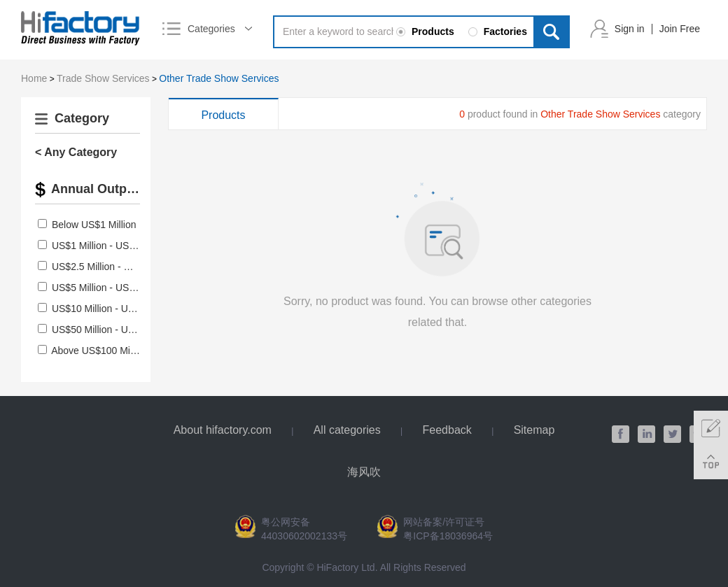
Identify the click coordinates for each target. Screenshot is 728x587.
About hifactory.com (223, 430)
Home (34, 78)
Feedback (447, 430)
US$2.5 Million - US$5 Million (115, 267)
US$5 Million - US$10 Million (114, 288)
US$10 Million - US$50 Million (117, 309)
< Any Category (76, 152)
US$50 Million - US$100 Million (119, 330)
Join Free (680, 29)
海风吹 (364, 472)
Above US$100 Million (99, 351)
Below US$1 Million (94, 225)
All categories (347, 430)
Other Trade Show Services (219, 78)
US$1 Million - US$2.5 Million (115, 246)
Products (223, 115)
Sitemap (534, 430)
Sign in (630, 29)
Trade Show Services (103, 78)
